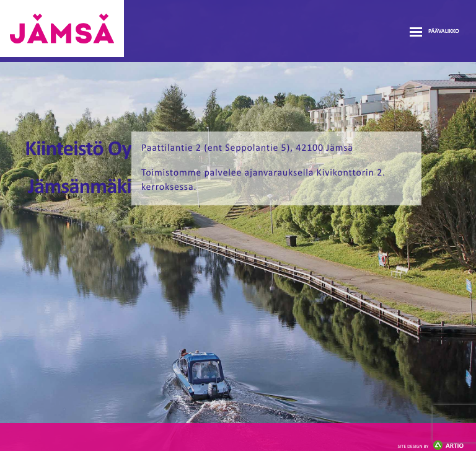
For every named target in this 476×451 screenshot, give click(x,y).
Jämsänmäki (62, 29)
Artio (431, 446)
